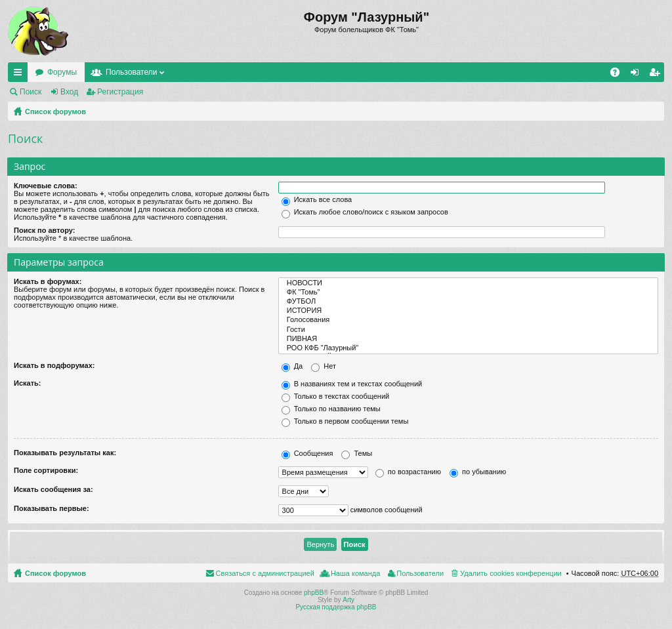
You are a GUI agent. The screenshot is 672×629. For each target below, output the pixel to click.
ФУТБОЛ (468, 302)
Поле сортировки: (46, 470)
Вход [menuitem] (638, 75)
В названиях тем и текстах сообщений (352, 384)
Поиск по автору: (44, 230)
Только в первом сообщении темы (345, 421)
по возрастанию (408, 472)
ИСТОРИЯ (468, 311)
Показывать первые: (52, 508)
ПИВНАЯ (468, 339)
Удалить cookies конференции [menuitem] (511, 573)
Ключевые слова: (46, 186)
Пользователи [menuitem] (420, 573)
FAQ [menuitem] (619, 75)
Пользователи (131, 72)
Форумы (62, 72)
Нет (324, 366)
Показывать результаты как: (65, 453)
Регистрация (120, 92)
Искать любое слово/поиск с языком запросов (365, 212)
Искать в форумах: (48, 281)
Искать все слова (317, 199)
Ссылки (20, 75)
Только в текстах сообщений (336, 396)
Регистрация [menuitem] (657, 75)
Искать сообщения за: (53, 489)
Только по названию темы (331, 409)
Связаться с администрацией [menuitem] (265, 573)
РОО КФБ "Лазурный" (468, 348)
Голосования (468, 320)
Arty (348, 600)
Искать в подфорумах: (54, 365)
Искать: (27, 383)
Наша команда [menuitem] (355, 573)
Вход (69, 92)
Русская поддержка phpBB (336, 607)
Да (292, 366)
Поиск (31, 92)
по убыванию (478, 472)
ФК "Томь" (468, 293)
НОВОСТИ (468, 283)
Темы (357, 453)
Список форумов (55, 112)
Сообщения (307, 453)
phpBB (314, 593)
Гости (468, 330)
